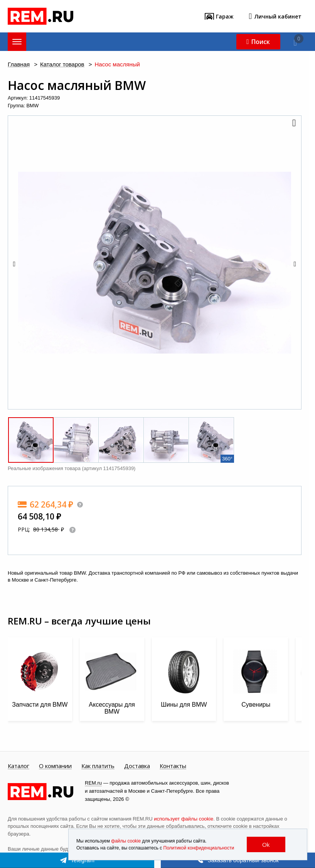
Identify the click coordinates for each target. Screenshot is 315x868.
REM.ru (93, 783)
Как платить (98, 766)
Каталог (19, 766)
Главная (19, 65)
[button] (293, 124)
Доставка (137, 766)
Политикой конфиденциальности (199, 848)
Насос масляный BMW (77, 85)
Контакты (173, 766)
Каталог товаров (62, 65)
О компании (55, 766)
